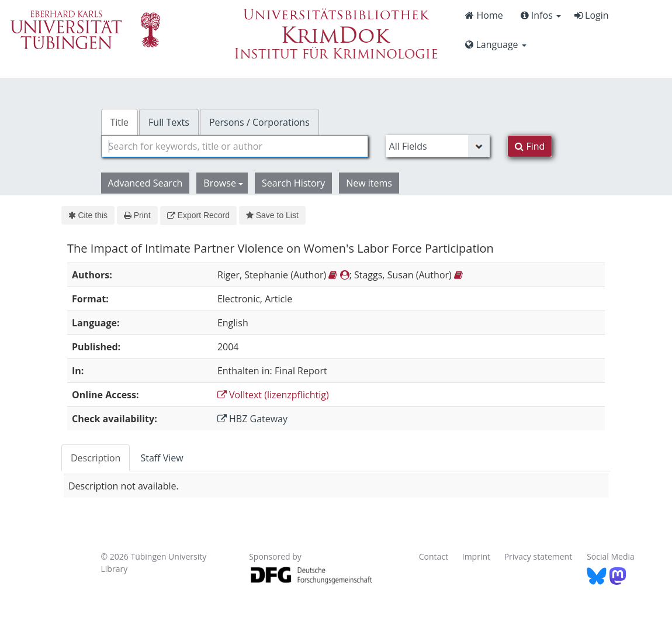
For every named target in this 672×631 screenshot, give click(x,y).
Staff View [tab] (162, 458)
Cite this (88, 215)
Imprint (476, 556)
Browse (223, 183)
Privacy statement (538, 556)
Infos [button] (541, 15)
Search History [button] (293, 183)
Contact (434, 556)
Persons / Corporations (259, 122)
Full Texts (169, 122)
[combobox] (235, 146)
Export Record (198, 215)
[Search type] (438, 146)
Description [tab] (96, 458)
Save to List (272, 215)
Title (120, 122)
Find (530, 146)
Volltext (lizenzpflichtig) (273, 395)
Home (484, 15)
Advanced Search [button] (146, 183)
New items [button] (369, 183)
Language (496, 44)
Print (137, 215)
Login (592, 15)
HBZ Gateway (252, 419)
